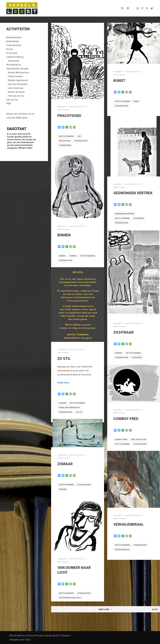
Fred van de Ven (139, 440)
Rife (11, 636)
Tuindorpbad (65, 145)
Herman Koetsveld (17, 84)
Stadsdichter (81, 141)
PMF (9, 104)
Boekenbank (13, 41)
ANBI (18, 118)
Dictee (10, 49)
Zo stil (64, 359)
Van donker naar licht (70, 598)
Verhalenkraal (129, 524)
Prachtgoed (69, 116)
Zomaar (65, 464)
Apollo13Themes (61, 636)
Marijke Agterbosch (18, 80)
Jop (79, 136)
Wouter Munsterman (19, 72)
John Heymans (16, 88)
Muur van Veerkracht (70, 408)
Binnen (64, 235)
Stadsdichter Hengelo (17, 69)
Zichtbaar (124, 332)
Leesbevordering (15, 57)
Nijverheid (139, 218)
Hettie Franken (63, 110)
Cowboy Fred (126, 419)
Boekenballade (14, 37)
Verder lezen (63, 383)
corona (73, 256)
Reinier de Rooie (16, 92)
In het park (12, 53)
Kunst (119, 81)
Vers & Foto (12, 100)
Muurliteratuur (14, 65)
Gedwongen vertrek (133, 193)
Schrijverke (14, 61)
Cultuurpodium (14, 45)
